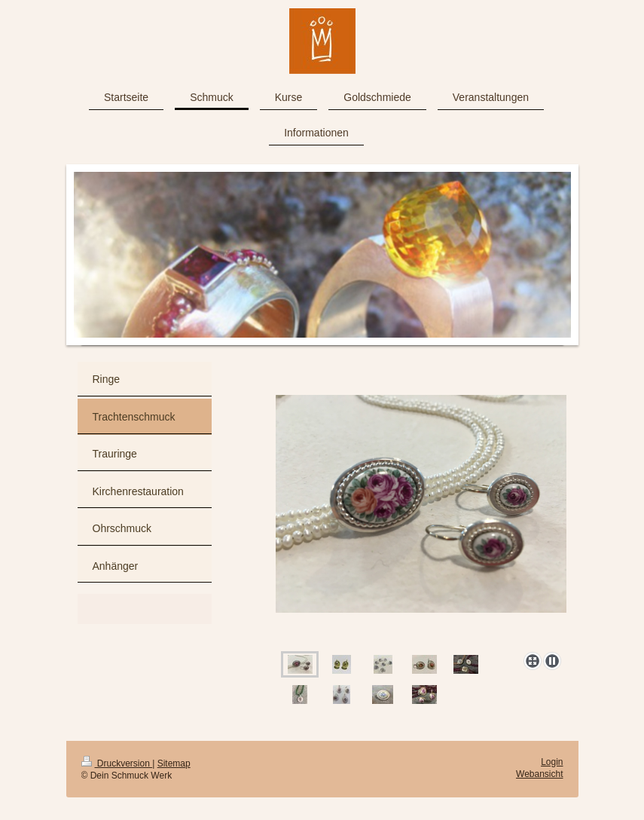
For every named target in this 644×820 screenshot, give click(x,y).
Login (552, 762)
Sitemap (174, 763)
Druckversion (117, 763)
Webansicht (539, 774)
